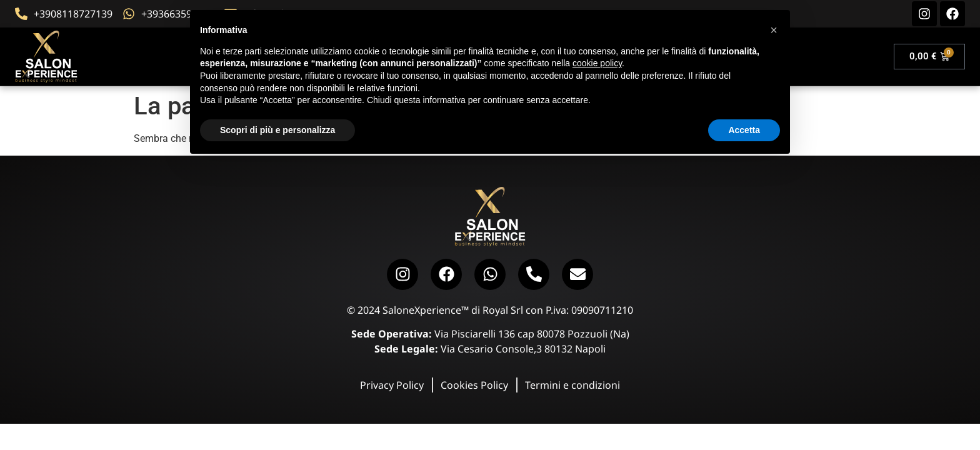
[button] (774, 30)
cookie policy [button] (597, 63)
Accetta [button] (744, 130)
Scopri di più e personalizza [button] (277, 130)
